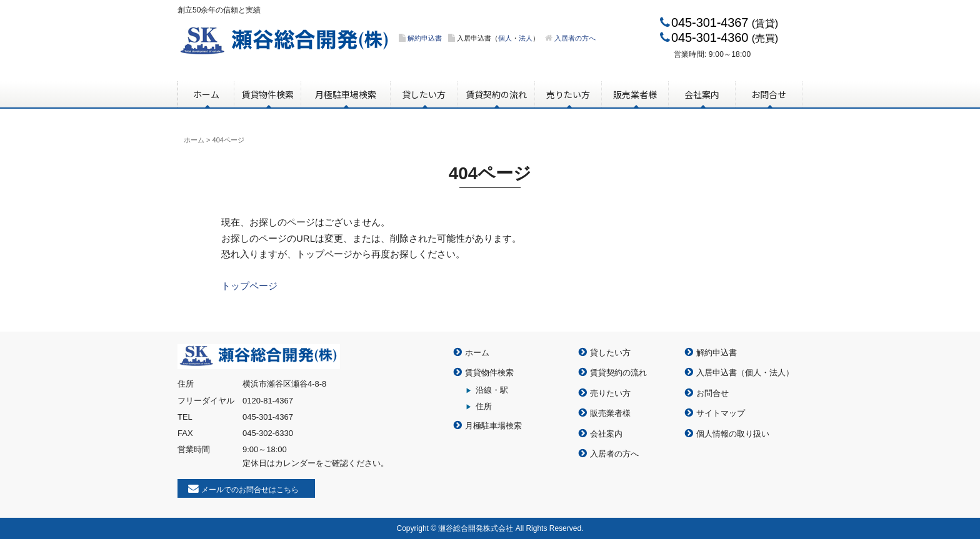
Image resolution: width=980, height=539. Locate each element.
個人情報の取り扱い (733, 434)
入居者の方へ (575, 38)
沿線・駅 (492, 390)
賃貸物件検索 (267, 94)
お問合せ (769, 94)
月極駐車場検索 (346, 94)
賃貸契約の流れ (496, 94)
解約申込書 (425, 38)
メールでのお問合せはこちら (250, 490)
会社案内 (702, 94)
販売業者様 (635, 94)
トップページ (249, 286)
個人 (505, 38)
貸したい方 (424, 94)
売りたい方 (568, 94)
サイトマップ (721, 413)
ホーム (206, 94)
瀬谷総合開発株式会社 (285, 42)
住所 (484, 406)
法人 (526, 38)
